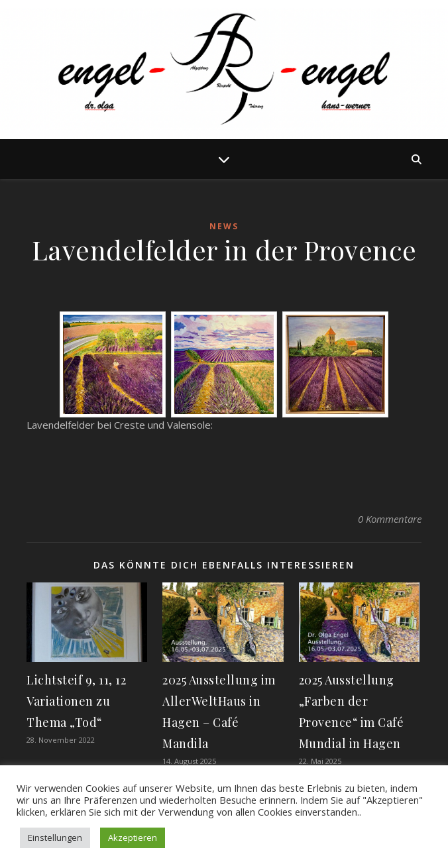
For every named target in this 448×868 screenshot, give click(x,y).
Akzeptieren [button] (133, 838)
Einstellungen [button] (55, 838)
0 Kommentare (390, 519)
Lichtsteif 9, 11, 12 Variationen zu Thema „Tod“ (76, 701)
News (224, 226)
